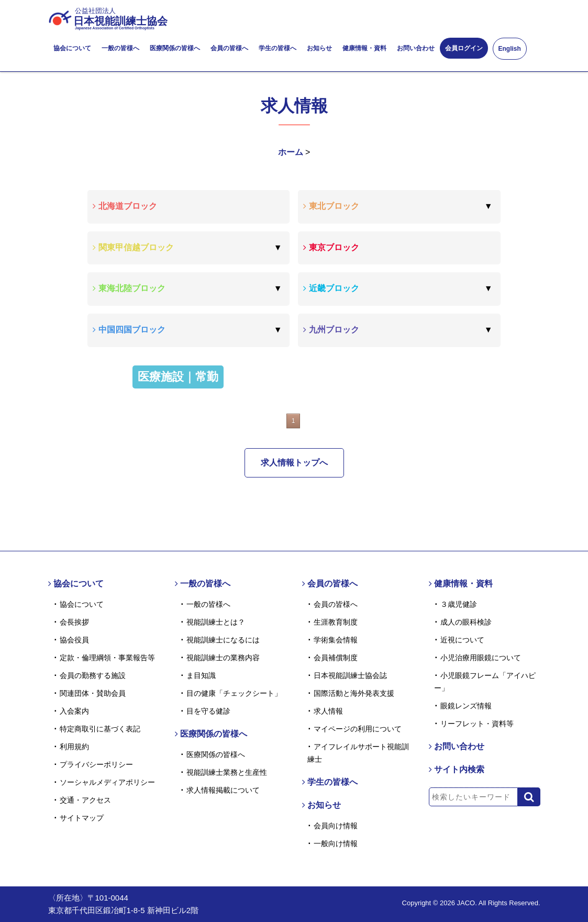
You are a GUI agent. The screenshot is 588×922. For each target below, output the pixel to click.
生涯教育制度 (336, 622)
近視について (462, 640)
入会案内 (74, 711)
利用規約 (74, 747)
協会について (72, 48)
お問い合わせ (416, 48)
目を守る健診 (208, 711)
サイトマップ (82, 818)
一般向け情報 (336, 843)
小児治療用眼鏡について (481, 658)
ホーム (291, 152)
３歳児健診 (459, 604)
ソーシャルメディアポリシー (107, 782)
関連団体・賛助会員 (93, 693)
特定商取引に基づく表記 (100, 729)
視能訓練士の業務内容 (223, 658)
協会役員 (74, 640)
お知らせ (319, 48)
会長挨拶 (74, 622)
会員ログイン (464, 48)
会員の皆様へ (229, 48)
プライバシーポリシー (96, 764)
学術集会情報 (336, 640)
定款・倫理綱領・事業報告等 (107, 658)
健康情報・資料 (364, 48)
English (510, 49)
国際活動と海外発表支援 (354, 693)
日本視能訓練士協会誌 (350, 675)
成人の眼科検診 (466, 622)
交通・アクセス (85, 800)
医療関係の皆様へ (175, 48)
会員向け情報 (336, 826)
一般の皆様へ (120, 48)
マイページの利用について (358, 729)
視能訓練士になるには (223, 640)
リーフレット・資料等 (477, 724)
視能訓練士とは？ (216, 622)
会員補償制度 (336, 658)
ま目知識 (201, 675)
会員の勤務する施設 (93, 675)
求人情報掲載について (223, 790)
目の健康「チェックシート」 (234, 693)
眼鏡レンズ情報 (466, 706)
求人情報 (328, 711)
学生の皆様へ (278, 48)
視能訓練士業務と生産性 (227, 772)
